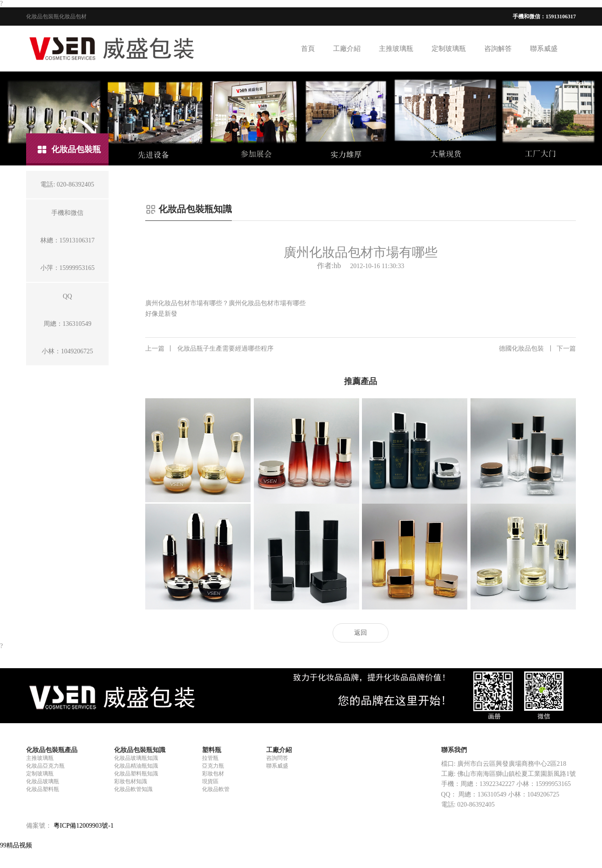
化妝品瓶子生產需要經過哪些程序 (209, 349)
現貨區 (210, 781)
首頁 (308, 49)
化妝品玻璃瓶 (43, 781)
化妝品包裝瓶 (43, 16)
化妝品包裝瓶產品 (52, 750)
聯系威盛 (544, 49)
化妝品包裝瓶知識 (140, 750)
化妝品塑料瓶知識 (136, 774)
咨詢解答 (498, 49)
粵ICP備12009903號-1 (84, 826)
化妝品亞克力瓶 (45, 766)
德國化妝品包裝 (537, 349)
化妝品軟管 (216, 789)
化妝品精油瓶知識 (136, 766)
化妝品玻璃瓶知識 (136, 758)
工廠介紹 (347, 49)
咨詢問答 (277, 758)
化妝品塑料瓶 (43, 789)
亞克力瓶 (213, 766)
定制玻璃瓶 (449, 49)
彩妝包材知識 (131, 781)
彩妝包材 (213, 774)
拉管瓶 (210, 758)
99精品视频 (16, 845)
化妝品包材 (73, 16)
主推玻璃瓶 (396, 49)
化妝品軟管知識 (133, 789)
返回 (361, 633)
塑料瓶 (212, 750)
